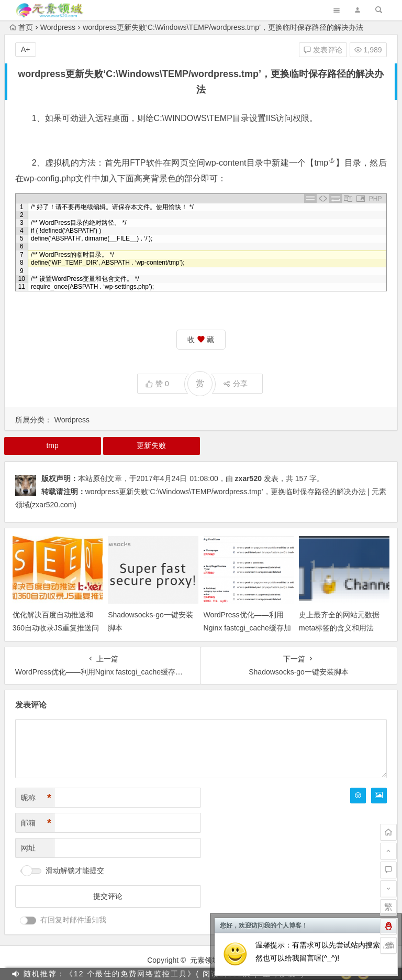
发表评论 (323, 50)
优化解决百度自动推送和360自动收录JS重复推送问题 (56, 628)
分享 (235, 384)
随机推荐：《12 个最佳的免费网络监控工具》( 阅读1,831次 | (141, 974)
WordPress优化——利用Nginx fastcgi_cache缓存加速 (247, 628)
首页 (21, 27)
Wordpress (58, 27)
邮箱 (36, 823)
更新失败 (151, 445)
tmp (325, 163)
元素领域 (205, 960)
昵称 (36, 798)
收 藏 (201, 340)
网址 (28, 848)
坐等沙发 (280, 974)
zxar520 (248, 478)
